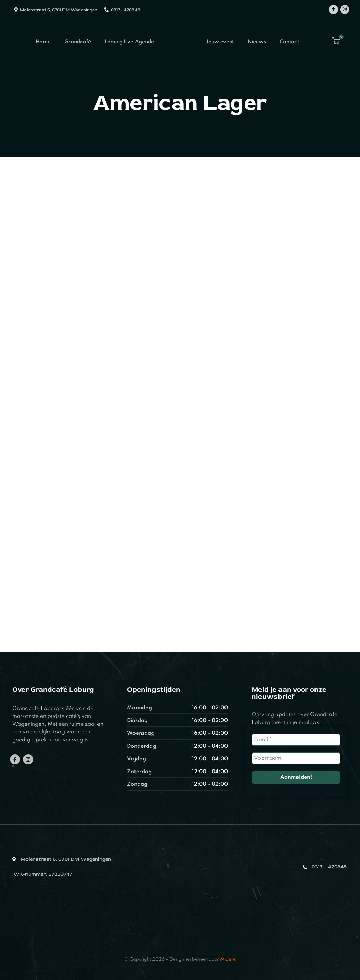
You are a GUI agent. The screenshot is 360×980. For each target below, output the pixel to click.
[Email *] (296, 740)
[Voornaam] (296, 758)
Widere (228, 959)
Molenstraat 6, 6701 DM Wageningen (59, 10)
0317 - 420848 (126, 10)
